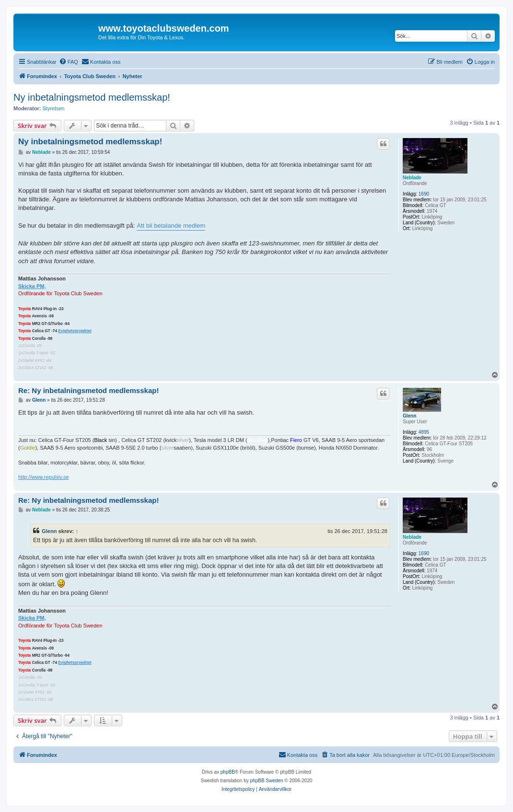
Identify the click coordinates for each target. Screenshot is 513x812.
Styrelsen (54, 108)
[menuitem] (69, 62)
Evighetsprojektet (75, 331)
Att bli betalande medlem (171, 226)
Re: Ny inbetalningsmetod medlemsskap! (88, 390)
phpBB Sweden (267, 781)
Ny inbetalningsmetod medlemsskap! (92, 97)
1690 (424, 194)
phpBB (228, 772)
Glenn (409, 416)
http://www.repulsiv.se (44, 477)
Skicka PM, (32, 286)
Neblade (412, 178)
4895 (424, 432)
